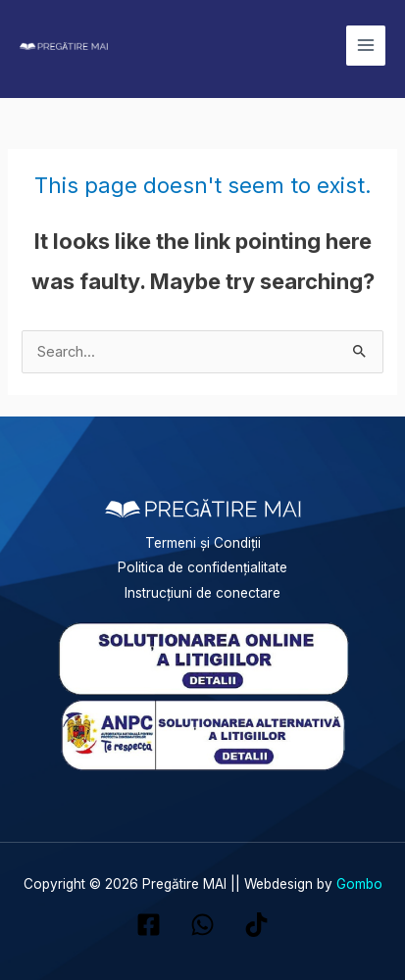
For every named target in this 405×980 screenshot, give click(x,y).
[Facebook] (149, 925)
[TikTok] (256, 925)
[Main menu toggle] (366, 45)
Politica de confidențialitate (202, 567)
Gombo (359, 884)
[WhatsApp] (202, 925)
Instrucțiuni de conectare (202, 593)
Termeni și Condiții (203, 543)
